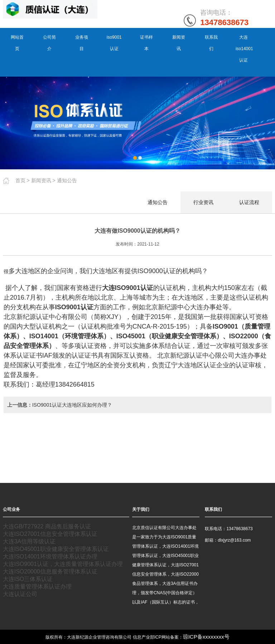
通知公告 (67, 180)
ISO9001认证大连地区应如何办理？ (72, 405)
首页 (20, 180)
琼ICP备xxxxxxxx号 (206, 636)
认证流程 (249, 202)
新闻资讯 (179, 43)
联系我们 (211, 43)
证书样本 (146, 43)
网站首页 (17, 43)
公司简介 (49, 43)
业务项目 (82, 43)
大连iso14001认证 (244, 49)
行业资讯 (203, 202)
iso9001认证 (114, 43)
